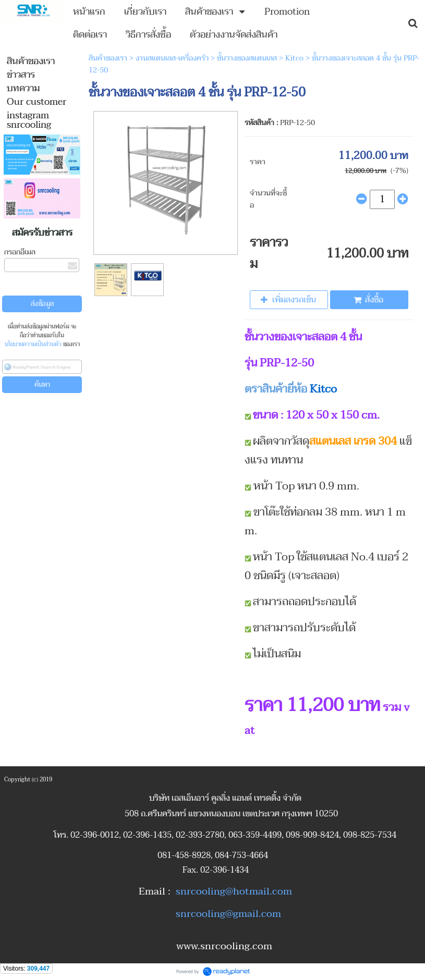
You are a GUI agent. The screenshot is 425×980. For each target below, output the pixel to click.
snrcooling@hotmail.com (234, 891)
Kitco (294, 58)
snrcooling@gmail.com (228, 914)
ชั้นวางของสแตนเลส (247, 58)
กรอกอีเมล (20, 252)
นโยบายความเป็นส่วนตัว (33, 344)
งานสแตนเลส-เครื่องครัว (172, 58)
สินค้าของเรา (108, 58)
